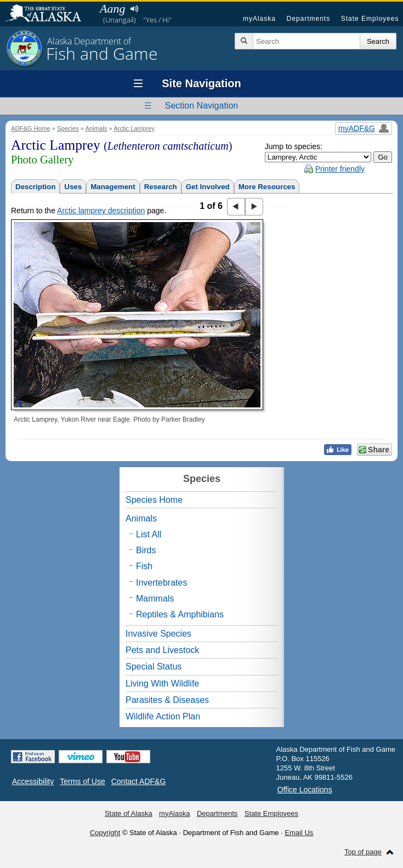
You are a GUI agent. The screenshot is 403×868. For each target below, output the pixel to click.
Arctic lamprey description (101, 211)
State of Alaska (49, 14)
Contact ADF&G (139, 781)
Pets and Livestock (162, 650)
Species (68, 128)
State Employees (370, 19)
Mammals (155, 598)
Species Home (154, 500)
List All (149, 534)
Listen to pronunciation (134, 9)
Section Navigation (201, 106)
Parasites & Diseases (167, 700)
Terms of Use (82, 781)
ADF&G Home (31, 128)
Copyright (105, 833)
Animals (97, 128)
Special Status (154, 666)
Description (35, 187)
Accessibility (33, 781)
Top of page (363, 852)
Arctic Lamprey (134, 128)
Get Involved (208, 187)
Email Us (299, 833)
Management (113, 187)
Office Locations (305, 790)
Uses (73, 187)
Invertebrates (161, 583)
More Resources (267, 187)
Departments (308, 19)
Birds (146, 550)
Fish (144, 566)
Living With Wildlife (162, 683)
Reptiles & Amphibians (180, 614)
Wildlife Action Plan (163, 716)
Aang (112, 8)
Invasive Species (158, 634)
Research (161, 187)
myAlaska (259, 19)
